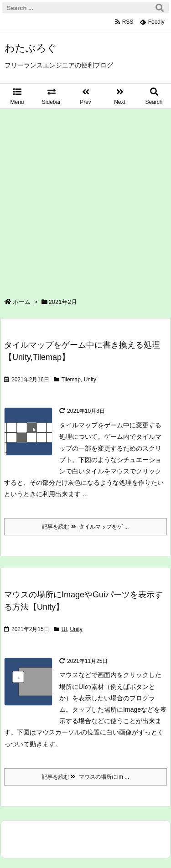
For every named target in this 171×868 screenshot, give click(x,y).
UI (64, 629)
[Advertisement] (85, 199)
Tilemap (71, 380)
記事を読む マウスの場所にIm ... (86, 777)
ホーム (22, 302)
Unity (90, 380)
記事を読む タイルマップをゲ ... (85, 527)
